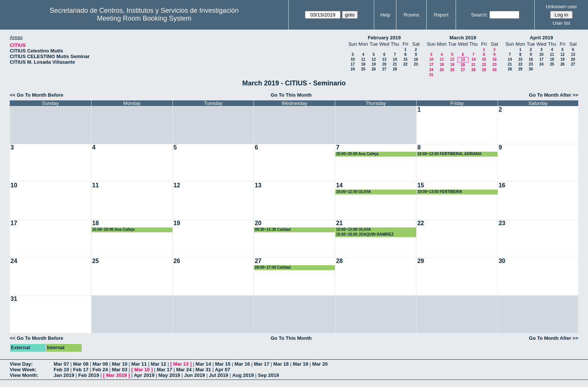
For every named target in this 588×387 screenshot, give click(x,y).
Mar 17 (262, 364)
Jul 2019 (218, 375)
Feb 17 (81, 370)
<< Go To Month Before (37, 95)
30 (494, 70)
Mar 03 (119, 370)
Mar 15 (223, 364)
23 (416, 64)
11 (363, 59)
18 (363, 64)
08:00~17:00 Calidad (273, 267)
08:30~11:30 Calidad (273, 229)
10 (353, 59)
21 (395, 64)
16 (416, 59)
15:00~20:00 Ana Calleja (357, 154)
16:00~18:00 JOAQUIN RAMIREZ (365, 234)
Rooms (412, 15)
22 (405, 64)
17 (353, 64)
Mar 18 (281, 364)
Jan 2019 (64, 375)
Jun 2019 (195, 375)
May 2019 (169, 375)
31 (431, 75)
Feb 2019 (89, 375)
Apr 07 (222, 370)
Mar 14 (203, 364)
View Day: (21, 364)
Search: (479, 15)
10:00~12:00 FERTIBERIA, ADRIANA (449, 154)
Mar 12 (158, 364)
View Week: (23, 370)
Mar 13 (181, 364)
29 (484, 70)
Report (441, 15)
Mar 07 (61, 364)
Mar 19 (301, 364)
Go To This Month (291, 95)
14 (395, 59)
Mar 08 (81, 364)
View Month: (24, 375)
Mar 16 (242, 364)
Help (385, 15)
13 (384, 59)
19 (374, 64)
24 (353, 69)
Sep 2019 (268, 375)
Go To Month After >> (554, 95)
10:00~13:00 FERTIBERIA (440, 192)
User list (562, 23)
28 (395, 69)
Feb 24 (100, 370)
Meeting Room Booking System (144, 18)
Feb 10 (61, 370)
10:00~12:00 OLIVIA (353, 192)
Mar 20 (320, 364)
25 (363, 69)
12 (374, 59)
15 (405, 59)
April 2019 (541, 38)
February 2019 (384, 38)
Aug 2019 (243, 375)
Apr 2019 (144, 375)
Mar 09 (100, 364)
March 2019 (463, 38)
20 (384, 64)
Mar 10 (119, 364)
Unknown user (561, 7)
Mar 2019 (117, 375)
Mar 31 (203, 370)
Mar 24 (184, 370)
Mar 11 (139, 364)
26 (374, 69)
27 (384, 69)
